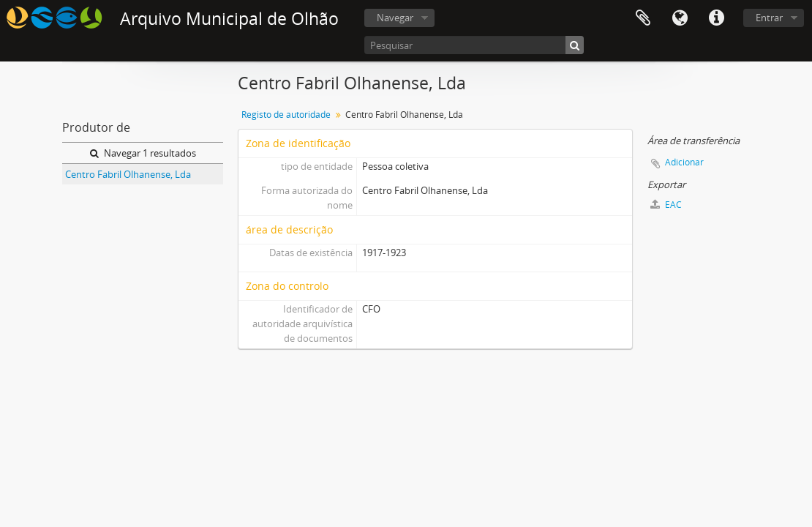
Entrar (769, 18)
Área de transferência (643, 18)
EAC (666, 205)
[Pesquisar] (474, 45)
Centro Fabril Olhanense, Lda (128, 174)
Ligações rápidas (716, 18)
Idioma (680, 18)
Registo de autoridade (286, 115)
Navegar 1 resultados (143, 153)
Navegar (395, 18)
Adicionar (684, 162)
